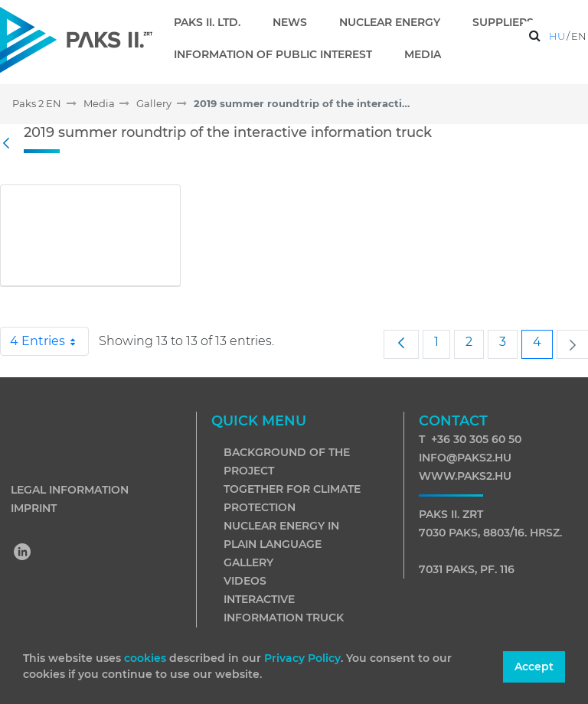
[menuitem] (213, 22)
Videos (245, 581)
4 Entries (49, 341)
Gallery (248, 562)
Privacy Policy (302, 658)
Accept (534, 667)
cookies (147, 658)
